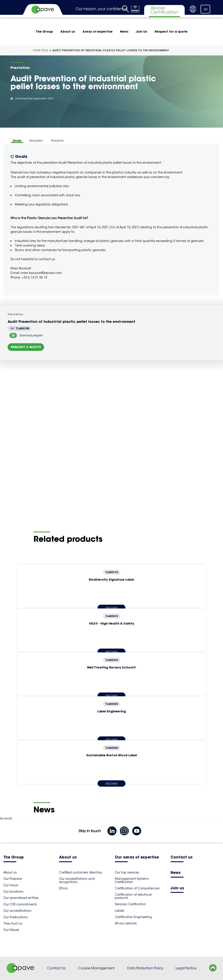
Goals (17, 141)
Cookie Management (96, 968)
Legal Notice (186, 968)
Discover (111, 783)
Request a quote (26, 347)
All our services (126, 923)
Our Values (11, 930)
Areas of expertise (98, 32)
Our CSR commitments (20, 904)
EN (206, 9)
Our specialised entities (21, 898)
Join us (177, 888)
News (124, 32)
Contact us (182, 857)
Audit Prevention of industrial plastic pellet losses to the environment (111, 50)
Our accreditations (17, 911)
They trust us (13, 923)
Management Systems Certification (132, 880)
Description (36, 141)
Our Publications (16, 917)
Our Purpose (13, 879)
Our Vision (11, 885)
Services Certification (130, 904)
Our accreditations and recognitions (77, 880)
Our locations (13, 892)
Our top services (127, 872)
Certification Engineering (133, 917)
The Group (44, 32)
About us (68, 32)
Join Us (142, 32)
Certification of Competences (137, 888)
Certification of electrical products (133, 896)
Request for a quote (171, 32)
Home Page (41, 50)
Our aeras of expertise (137, 857)
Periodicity (57, 141)
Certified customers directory (80, 872)
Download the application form (32, 98)
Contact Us (56, 968)
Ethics (63, 888)
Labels (120, 911)
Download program (26, 335)
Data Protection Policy (145, 968)
